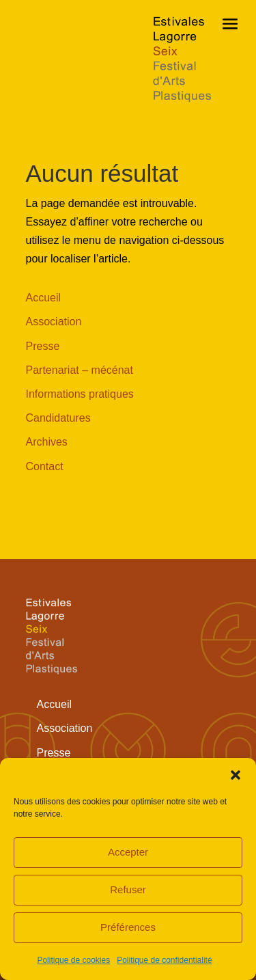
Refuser (128, 889)
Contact (45, 466)
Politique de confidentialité (164, 960)
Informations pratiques (80, 394)
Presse (43, 346)
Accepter (128, 852)
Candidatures (58, 418)
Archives (47, 442)
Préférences (128, 927)
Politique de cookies (73, 960)
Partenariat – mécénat (80, 370)
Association (54, 322)
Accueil (44, 298)
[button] (236, 775)
